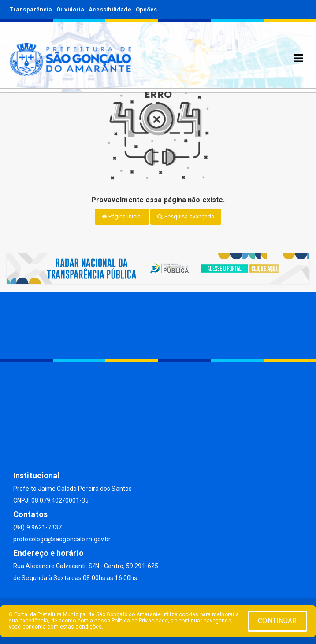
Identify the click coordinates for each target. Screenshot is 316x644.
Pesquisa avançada (186, 217)
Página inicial (122, 217)
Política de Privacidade (140, 621)
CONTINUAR (277, 621)
